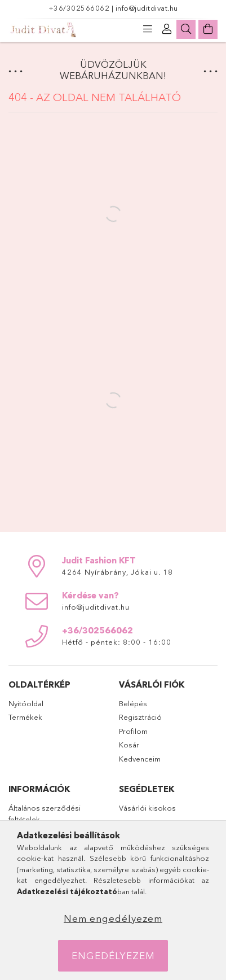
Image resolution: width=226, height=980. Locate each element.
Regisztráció (140, 717)
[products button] (148, 29)
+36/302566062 (80, 8)
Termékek (25, 717)
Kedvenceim (140, 759)
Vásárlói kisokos (147, 808)
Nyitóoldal (26, 703)
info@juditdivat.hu (147, 8)
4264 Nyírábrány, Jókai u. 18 (118, 572)
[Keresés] (186, 29)
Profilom (133, 731)
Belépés (133, 703)
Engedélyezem (113, 955)
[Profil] (167, 29)
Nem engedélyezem (113, 918)
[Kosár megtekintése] (208, 29)
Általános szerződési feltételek (45, 813)
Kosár (129, 745)
